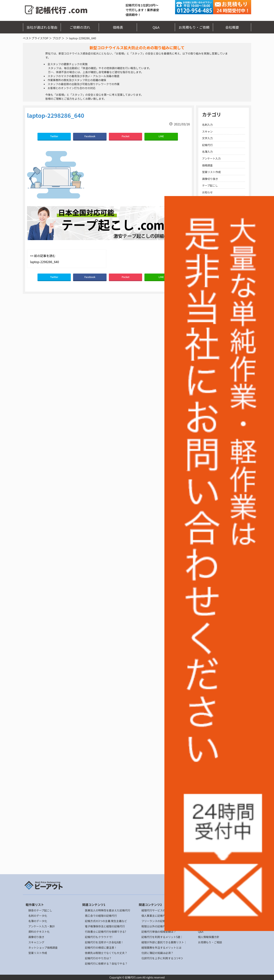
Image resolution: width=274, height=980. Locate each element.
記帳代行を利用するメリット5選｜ (162, 937)
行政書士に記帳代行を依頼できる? (105, 932)
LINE (161, 136)
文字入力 (207, 138)
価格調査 (207, 165)
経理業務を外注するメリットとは (161, 948)
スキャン (207, 131)
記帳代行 (207, 145)
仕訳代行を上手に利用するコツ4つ (162, 958)
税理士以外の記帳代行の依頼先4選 (162, 926)
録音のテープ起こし (40, 910)
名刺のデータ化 (38, 916)
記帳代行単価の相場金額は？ (159, 932)
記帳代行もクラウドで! (99, 937)
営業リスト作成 (211, 172)
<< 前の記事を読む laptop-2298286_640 (45, 259)
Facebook (90, 136)
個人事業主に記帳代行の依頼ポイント (164, 916)
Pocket (125, 136)
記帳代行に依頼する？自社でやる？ (106, 963)
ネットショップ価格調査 (43, 948)
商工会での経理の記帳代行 (101, 916)
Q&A (156, 27)
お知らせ (207, 192)
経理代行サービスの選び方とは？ (161, 910)
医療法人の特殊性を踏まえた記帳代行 (108, 910)
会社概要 (232, 27)
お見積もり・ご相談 (210, 942)
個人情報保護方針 (209, 937)
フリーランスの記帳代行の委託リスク (164, 921)
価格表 (118, 27)
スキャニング (36, 942)
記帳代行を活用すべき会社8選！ (104, 942)
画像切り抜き (210, 179)
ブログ (57, 38)
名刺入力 (207, 125)
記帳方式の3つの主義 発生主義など (106, 921)
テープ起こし (210, 185)
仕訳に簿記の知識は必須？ (157, 953)
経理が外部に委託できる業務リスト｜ (164, 942)
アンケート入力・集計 (42, 926)
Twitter (54, 136)
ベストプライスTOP (36, 38)
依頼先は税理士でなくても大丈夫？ (106, 953)
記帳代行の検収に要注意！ (101, 948)
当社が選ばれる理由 (42, 27)
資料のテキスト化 (39, 932)
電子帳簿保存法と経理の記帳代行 (105, 926)
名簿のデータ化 (38, 921)
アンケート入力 (211, 158)
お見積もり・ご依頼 (194, 27)
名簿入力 (207, 152)
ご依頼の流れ (80, 27)
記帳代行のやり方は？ (98, 958)
